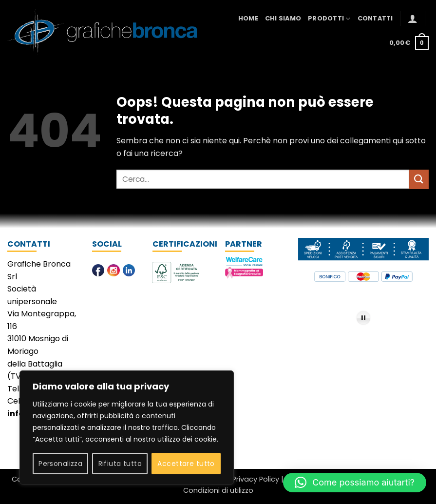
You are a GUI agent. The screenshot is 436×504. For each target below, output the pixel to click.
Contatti (375, 18)
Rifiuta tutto (120, 464)
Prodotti (329, 19)
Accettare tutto (186, 464)
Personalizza (60, 464)
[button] (413, 19)
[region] (127, 427)
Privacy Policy (256, 479)
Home (248, 18)
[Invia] (419, 179)
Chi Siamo (283, 18)
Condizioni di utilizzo (218, 490)
